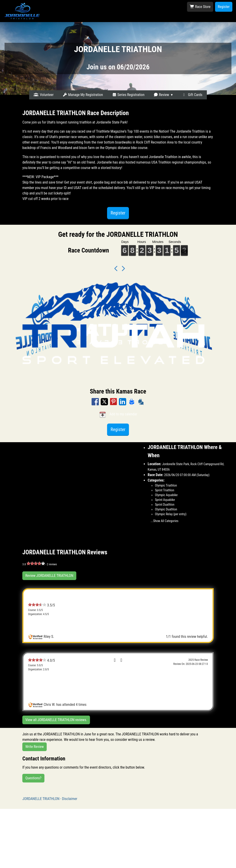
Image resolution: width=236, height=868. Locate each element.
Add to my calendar (118, 414)
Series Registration (128, 95)
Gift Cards (192, 95)
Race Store (200, 7)
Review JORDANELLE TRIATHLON (49, 576)
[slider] (36, 563)
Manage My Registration (83, 95)
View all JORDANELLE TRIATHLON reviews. (56, 720)
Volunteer (44, 95)
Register (224, 7)
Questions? (33, 778)
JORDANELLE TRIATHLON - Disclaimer (50, 799)
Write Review (35, 747)
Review (161, 95)
